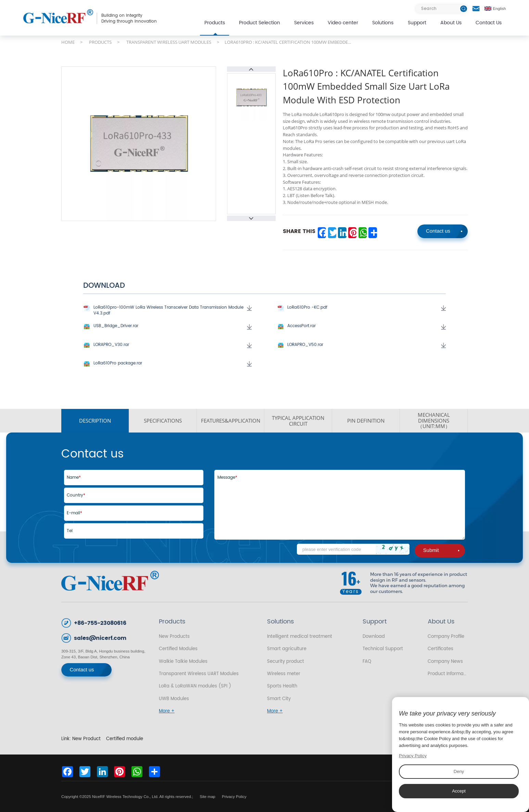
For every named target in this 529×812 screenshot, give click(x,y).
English (495, 9)
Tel (70, 531)
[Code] (353, 549)
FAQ (367, 661)
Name (74, 478)
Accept (459, 791)
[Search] (442, 9)
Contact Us (489, 23)
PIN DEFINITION (366, 421)
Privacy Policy (234, 797)
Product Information (448, 674)
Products (215, 23)
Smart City (279, 699)
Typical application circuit (298, 421)
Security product (286, 661)
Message (227, 478)
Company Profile (446, 636)
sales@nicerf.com (100, 638)
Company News (445, 661)
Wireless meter (284, 674)
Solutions (383, 23)
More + (167, 711)
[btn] (464, 9)
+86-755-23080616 (100, 623)
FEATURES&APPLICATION (231, 421)
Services (304, 23)
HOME (68, 42)
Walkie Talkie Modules (183, 661)
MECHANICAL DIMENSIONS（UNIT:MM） (434, 421)
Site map (207, 797)
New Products (174, 636)
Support (417, 23)
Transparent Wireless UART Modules (199, 674)
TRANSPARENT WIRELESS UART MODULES (169, 42)
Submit (441, 550)
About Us (451, 23)
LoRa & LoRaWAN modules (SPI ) (195, 686)
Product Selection (260, 23)
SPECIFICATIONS (163, 421)
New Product (86, 739)
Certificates (440, 649)
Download (374, 636)
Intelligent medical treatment (300, 636)
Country (76, 495)
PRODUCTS (100, 42)
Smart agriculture (287, 649)
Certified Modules (178, 649)
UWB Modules (174, 699)
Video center (343, 23)
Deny (459, 771)
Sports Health (282, 686)
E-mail (74, 513)
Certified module (125, 739)
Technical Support (383, 649)
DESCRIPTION (95, 421)
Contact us (444, 231)
